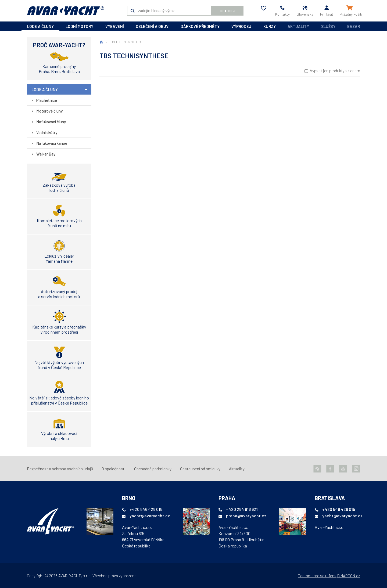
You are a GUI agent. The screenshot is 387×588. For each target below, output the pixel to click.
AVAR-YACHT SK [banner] (66, 11)
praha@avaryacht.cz (246, 516)
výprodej (241, 26)
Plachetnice (47, 100)
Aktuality (298, 26)
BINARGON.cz (349, 576)
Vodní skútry (47, 132)
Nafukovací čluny (51, 122)
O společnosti (114, 469)
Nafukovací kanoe (52, 143)
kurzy (270, 26)
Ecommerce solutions (317, 576)
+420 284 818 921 (242, 509)
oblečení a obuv (152, 26)
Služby (328, 26)
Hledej (227, 11)
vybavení (115, 26)
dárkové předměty (200, 26)
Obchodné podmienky (153, 469)
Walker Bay (46, 154)
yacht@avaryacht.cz (150, 516)
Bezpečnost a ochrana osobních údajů (60, 469)
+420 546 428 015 (146, 509)
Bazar (354, 26)
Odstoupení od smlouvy (200, 469)
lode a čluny (40, 26)
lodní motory (79, 26)
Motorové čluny (49, 111)
